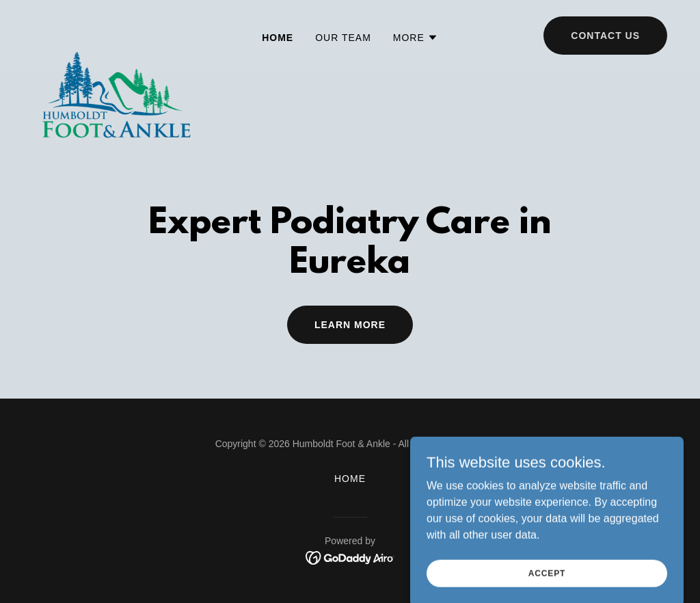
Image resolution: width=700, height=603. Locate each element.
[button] (416, 38)
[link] (116, 33)
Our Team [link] (343, 38)
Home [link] (278, 38)
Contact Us (605, 36)
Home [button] (350, 479)
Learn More (350, 325)
